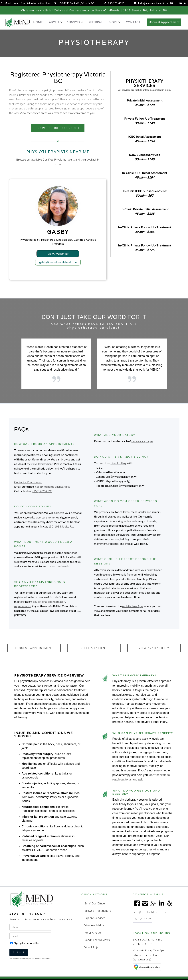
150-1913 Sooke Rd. (61, 529)
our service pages (142, 444)
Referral (95, 22)
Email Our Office (94, 906)
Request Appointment (164, 22)
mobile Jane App (133, 609)
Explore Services (95, 920)
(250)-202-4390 (143, 922)
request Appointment (34, 651)
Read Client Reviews (97, 940)
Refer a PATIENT (94, 651)
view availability (154, 651)
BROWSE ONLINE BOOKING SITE (58, 128)
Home (38, 22)
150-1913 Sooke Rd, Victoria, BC (76, 3)
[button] (55, 22)
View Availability (94, 926)
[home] (18, 22)
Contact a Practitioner (28, 485)
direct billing (119, 466)
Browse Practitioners (97, 913)
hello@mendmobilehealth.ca (153, 3)
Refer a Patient (94, 933)
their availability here (40, 467)
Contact (133, 22)
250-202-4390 (116, 3)
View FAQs (91, 947)
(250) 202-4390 (42, 494)
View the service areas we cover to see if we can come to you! (58, 113)
